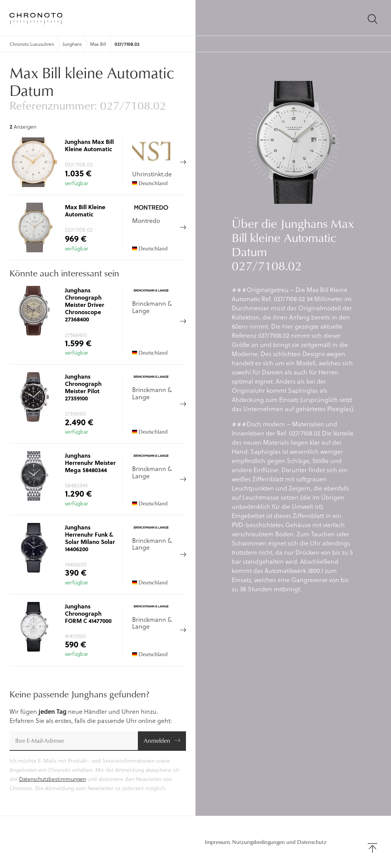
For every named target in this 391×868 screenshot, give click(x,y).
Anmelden (157, 740)
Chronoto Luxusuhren (32, 44)
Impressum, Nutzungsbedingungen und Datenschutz (266, 842)
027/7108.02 (127, 44)
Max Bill (98, 44)
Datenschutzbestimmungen (53, 779)
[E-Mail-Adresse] (74, 741)
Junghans (72, 44)
